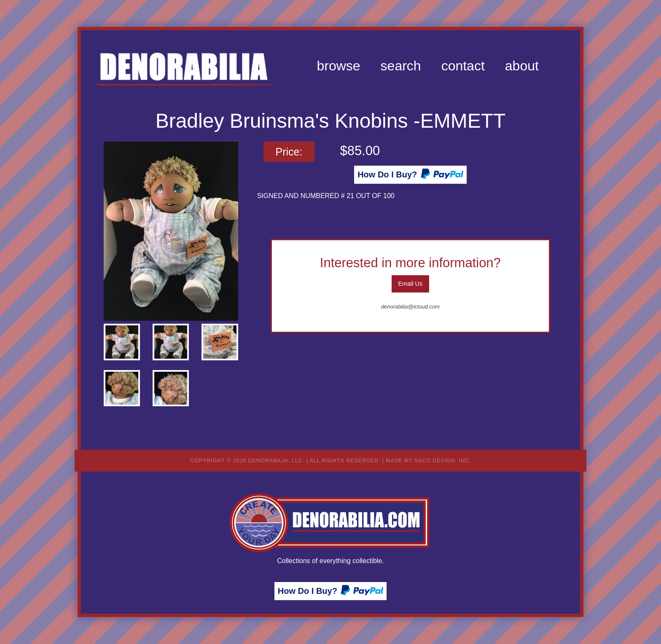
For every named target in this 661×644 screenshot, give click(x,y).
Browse (338, 66)
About (522, 66)
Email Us (411, 284)
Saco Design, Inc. (442, 460)
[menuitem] (338, 66)
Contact (463, 66)
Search (401, 66)
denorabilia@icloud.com (410, 307)
